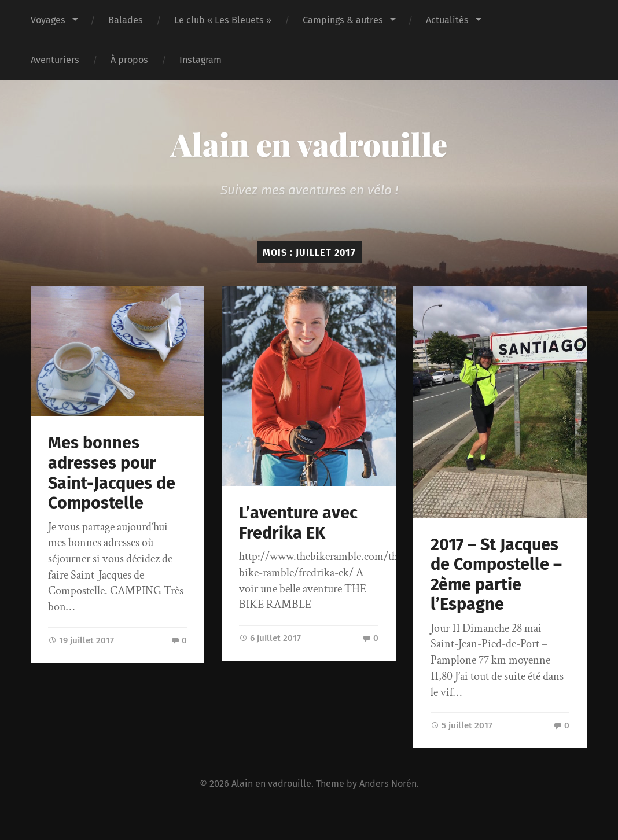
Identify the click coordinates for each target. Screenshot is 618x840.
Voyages (48, 20)
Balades (126, 20)
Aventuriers (55, 60)
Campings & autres (343, 20)
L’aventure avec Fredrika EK (298, 523)
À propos (129, 60)
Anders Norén (388, 784)
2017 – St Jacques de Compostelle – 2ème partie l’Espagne (496, 575)
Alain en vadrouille (309, 144)
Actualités (447, 20)
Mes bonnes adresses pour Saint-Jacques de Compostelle (112, 473)
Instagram (201, 60)
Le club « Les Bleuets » (223, 20)
